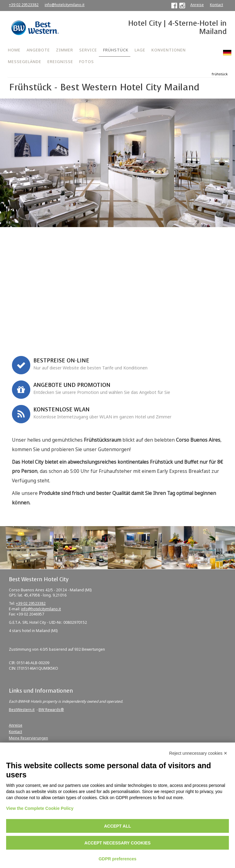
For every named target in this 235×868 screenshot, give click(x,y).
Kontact (216, 5)
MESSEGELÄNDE (25, 62)
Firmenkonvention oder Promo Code (43, 327)
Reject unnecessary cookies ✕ (198, 753)
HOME (14, 50)
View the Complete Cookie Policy (40, 808)
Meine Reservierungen (28, 738)
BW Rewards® (51, 710)
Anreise (197, 5)
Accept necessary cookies (117, 843)
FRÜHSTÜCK (116, 50)
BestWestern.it (22, 710)
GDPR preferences (117, 859)
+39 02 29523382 (24, 5)
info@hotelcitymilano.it (65, 5)
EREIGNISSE (60, 62)
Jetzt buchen (118, 340)
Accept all (117, 826)
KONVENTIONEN (169, 50)
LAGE (140, 50)
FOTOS (87, 62)
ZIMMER (65, 50)
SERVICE (88, 50)
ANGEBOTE (38, 50)
